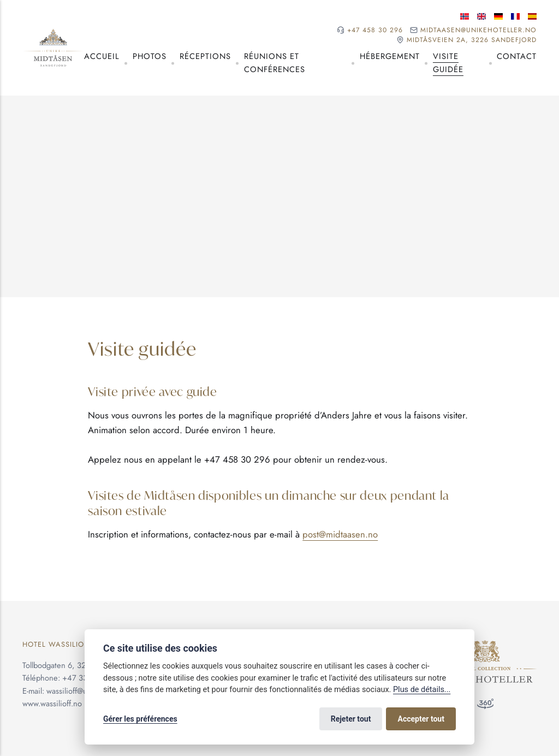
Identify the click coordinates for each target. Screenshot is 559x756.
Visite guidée (448, 63)
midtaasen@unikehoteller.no (478, 30)
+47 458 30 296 (375, 30)
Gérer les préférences (140, 719)
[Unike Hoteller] (485, 646)
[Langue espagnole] (532, 16)
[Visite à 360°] (485, 706)
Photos (150, 56)
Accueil (102, 56)
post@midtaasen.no (340, 534)
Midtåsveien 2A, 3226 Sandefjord (472, 40)
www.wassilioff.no (52, 704)
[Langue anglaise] (481, 16)
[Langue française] (515, 16)
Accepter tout (421, 719)
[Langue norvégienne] (465, 16)
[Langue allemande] (498, 16)
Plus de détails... (422, 690)
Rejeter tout (351, 719)
